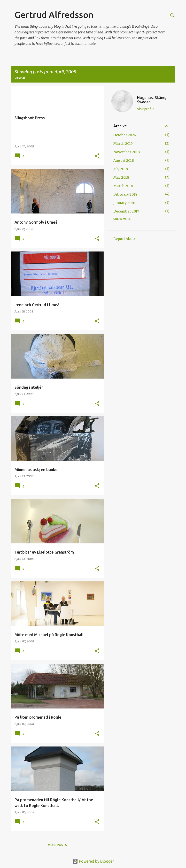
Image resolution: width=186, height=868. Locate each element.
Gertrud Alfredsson (54, 15)
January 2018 (124, 203)
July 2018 (121, 169)
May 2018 (121, 177)
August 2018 (124, 160)
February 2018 (125, 194)
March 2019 (123, 144)
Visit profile (146, 109)
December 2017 (126, 211)
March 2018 (123, 186)
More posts (57, 845)
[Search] (172, 15)
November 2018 (127, 152)
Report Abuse (125, 239)
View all (21, 78)
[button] (97, 156)
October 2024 (125, 135)
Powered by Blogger (93, 861)
